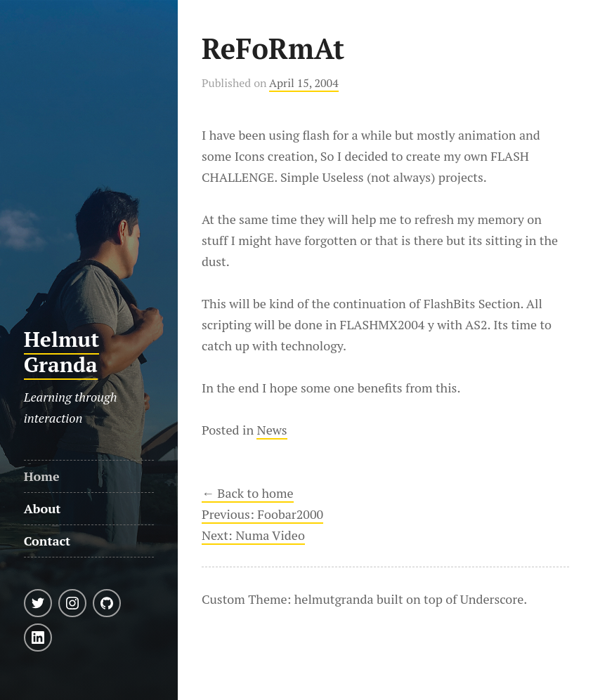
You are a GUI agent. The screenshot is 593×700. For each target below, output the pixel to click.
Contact (47, 541)
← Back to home (248, 493)
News (272, 430)
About (43, 508)
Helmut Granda (62, 352)
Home (42, 476)
